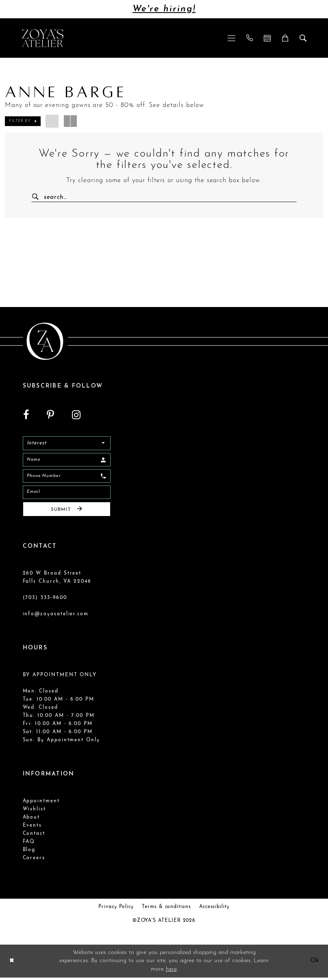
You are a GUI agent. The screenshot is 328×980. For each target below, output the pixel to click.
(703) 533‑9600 (45, 600)
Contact (34, 836)
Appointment (41, 804)
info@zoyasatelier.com (56, 616)
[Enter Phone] (67, 477)
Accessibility (214, 909)
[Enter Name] (67, 461)
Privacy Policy (116, 909)
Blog (29, 852)
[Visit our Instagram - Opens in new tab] (76, 415)
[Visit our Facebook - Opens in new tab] (26, 415)
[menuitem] (231, 38)
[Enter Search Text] (164, 197)
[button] (231, 38)
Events (33, 828)
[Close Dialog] (12, 964)
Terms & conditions (166, 909)
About (31, 820)
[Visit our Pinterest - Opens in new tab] (50, 415)
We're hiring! (164, 9)
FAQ (29, 844)
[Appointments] (267, 38)
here (171, 971)
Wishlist (34, 812)
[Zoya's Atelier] (43, 38)
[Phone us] (249, 38)
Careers (34, 860)
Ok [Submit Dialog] (314, 963)
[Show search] (303, 38)
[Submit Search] (38, 197)
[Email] (67, 494)
